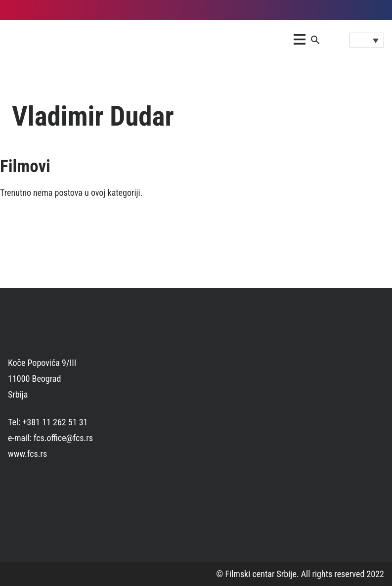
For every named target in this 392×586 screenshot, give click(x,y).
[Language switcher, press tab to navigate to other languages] (367, 40)
